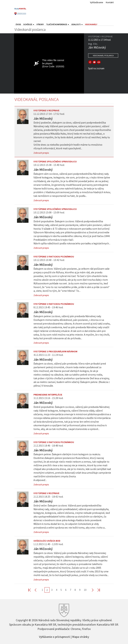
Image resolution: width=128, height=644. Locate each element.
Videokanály (91, 24)
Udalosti (77, 24)
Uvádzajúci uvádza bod (47, 541)
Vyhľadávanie (97, 2)
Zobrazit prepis (41, 153)
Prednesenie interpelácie (48, 395)
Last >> (97, 590)
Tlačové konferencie (58, 24)
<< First (31, 590)
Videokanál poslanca (103, 55)
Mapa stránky (81, 636)
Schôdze (29, 24)
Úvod (18, 24)
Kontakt (110, 2)
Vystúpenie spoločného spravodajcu (55, 162)
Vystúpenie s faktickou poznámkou (54, 257)
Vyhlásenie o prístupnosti (54, 636)
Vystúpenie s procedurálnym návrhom (55, 351)
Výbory (40, 24)
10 (85, 590)
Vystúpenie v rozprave (46, 110)
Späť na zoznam (96, 68)
